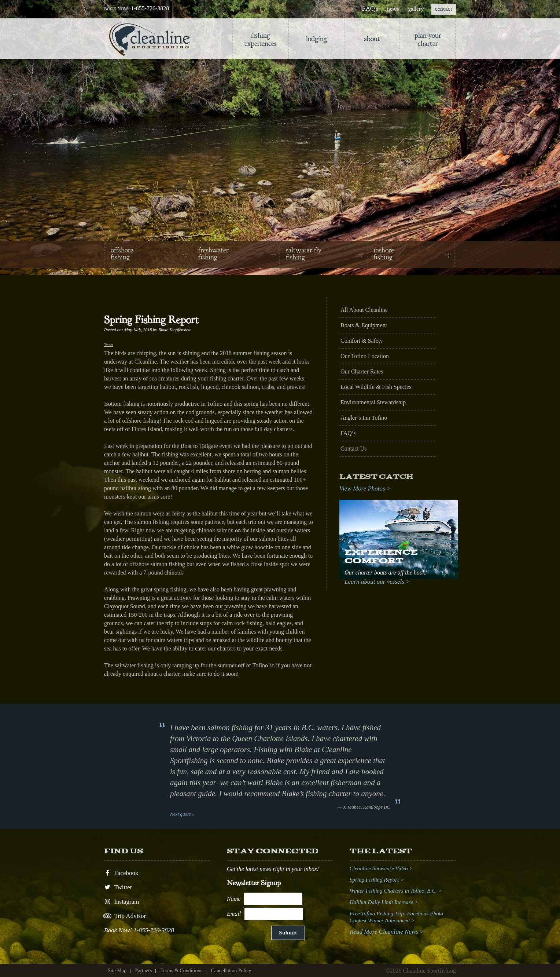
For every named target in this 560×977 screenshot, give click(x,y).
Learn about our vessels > (377, 582)
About (372, 39)
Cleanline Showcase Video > (381, 868)
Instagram (121, 902)
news (393, 9)
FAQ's (370, 9)
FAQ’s (348, 433)
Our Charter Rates (362, 371)
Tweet (108, 345)
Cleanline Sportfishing (150, 39)
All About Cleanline (364, 310)
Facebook (121, 873)
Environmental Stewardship (373, 402)
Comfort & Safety (362, 341)
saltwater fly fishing (304, 254)
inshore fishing (384, 254)
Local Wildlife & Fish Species (376, 387)
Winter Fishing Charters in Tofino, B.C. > (396, 891)
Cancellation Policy (231, 971)
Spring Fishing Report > (377, 880)
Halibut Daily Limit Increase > (384, 902)
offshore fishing (122, 254)
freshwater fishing (213, 254)
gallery (416, 9)
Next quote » (182, 814)
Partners (143, 971)
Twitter (118, 887)
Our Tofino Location (365, 356)
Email (234, 914)
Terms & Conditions (181, 971)
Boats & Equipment (364, 325)
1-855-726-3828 (150, 8)
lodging (316, 39)
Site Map (117, 971)
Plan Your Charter (428, 39)
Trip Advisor (125, 916)
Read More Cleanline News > (387, 932)
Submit (288, 933)
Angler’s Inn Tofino (364, 418)
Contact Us (354, 449)
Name (234, 898)
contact (444, 9)
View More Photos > (365, 488)
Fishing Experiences (261, 39)
